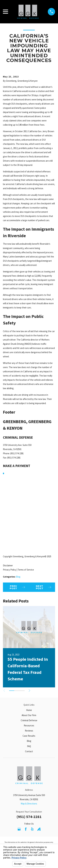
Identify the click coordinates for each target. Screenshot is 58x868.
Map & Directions (29, 804)
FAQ (29, 746)
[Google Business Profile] (19, 829)
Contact (29, 751)
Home (29, 710)
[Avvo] (39, 829)
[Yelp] (32, 829)
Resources (29, 725)
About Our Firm (29, 715)
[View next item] (29, 691)
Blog (18, 577)
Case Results (29, 736)
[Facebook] (26, 829)
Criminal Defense (29, 720)
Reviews (29, 731)
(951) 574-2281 (29, 817)
